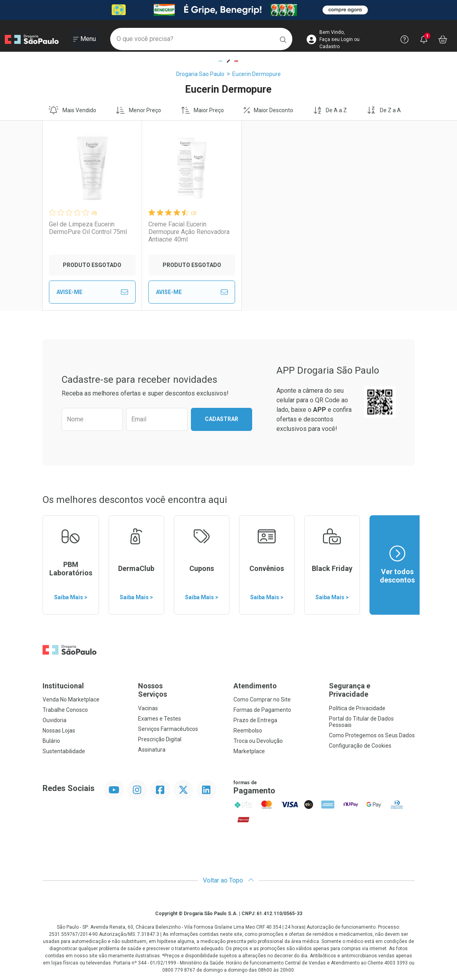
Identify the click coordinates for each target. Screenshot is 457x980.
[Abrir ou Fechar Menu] (85, 39)
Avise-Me (89, 292)
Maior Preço (203, 110)
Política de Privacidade (357, 708)
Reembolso (248, 731)
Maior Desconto (268, 110)
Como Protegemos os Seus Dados (372, 735)
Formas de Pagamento (262, 710)
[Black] (228, 10)
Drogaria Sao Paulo (200, 74)
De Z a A (384, 110)
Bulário (51, 741)
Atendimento (255, 686)
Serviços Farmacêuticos (168, 729)
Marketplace (249, 751)
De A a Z (330, 110)
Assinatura (152, 750)
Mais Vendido (72, 110)
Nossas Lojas (59, 731)
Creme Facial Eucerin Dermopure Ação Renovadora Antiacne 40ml (179, 232)
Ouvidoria (54, 720)
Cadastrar (222, 419)
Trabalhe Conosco (65, 710)
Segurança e (372, 690)
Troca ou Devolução (258, 741)
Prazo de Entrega (255, 720)
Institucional (63, 686)
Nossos (181, 690)
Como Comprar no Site (262, 699)
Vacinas (148, 708)
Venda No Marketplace (71, 699)
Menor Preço (138, 110)
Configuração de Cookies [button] (360, 746)
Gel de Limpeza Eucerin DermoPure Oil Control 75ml (88, 228)
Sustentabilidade (64, 751)
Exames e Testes (159, 719)
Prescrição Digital (160, 739)
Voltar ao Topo (228, 880)
